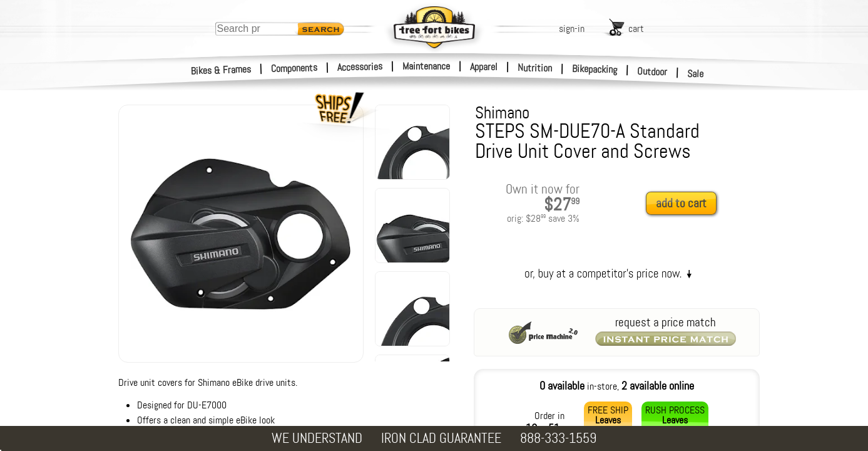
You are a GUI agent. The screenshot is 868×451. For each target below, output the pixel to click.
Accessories (360, 67)
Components (294, 68)
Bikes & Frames (221, 70)
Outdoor (652, 71)
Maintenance (426, 66)
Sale (696, 74)
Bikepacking (595, 69)
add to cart (681, 203)
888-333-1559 (558, 438)
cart (636, 29)
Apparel (484, 67)
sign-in (572, 29)
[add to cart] (685, 204)
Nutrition (535, 68)
